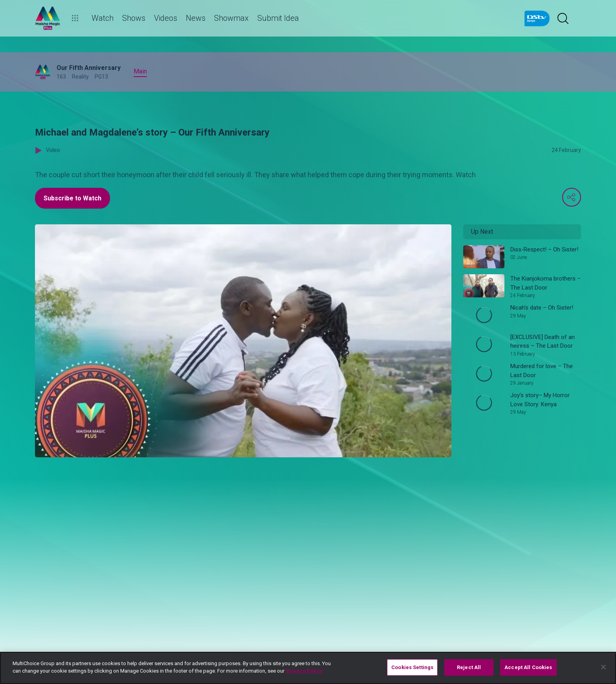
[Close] (603, 667)
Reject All (469, 667)
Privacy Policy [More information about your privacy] (304, 671)
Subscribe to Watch (72, 198)
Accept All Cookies (528, 667)
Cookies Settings (412, 667)
